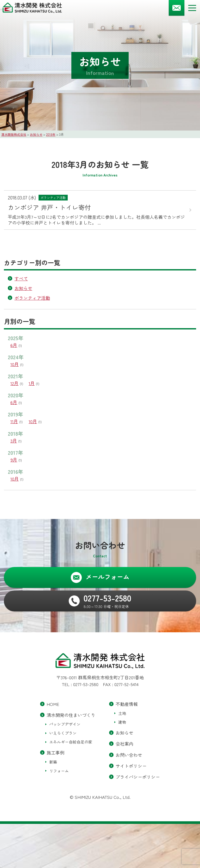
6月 (14, 345)
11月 (14, 421)
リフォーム (59, 771)
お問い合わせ (129, 755)
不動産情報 (127, 704)
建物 (122, 722)
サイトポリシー (131, 766)
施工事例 (55, 753)
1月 (32, 383)
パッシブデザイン (65, 724)
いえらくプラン (63, 733)
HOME (53, 704)
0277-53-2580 (86, 684)
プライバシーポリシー (138, 777)
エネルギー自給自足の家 (71, 742)
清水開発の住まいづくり (71, 715)
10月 (15, 364)
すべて (21, 278)
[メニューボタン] (192, 8)
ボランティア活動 (32, 298)
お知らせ (23, 288)
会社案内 (124, 744)
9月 (14, 460)
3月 (14, 441)
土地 (122, 713)
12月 (14, 383)
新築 (53, 762)
